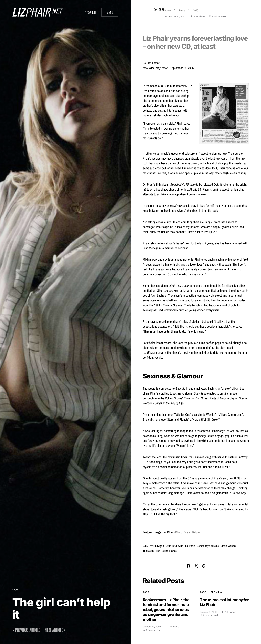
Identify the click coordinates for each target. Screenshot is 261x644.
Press (160, 10)
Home (146, 10)
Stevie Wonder (228, 546)
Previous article (28, 630)
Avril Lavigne (157, 546)
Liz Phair (190, 546)
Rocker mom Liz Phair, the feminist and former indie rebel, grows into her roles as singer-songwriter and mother (166, 610)
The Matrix (148, 551)
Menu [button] (110, 12)
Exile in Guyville (174, 546)
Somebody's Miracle (208, 546)
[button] (89, 12)
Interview (215, 592)
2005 (15, 590)
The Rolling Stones (166, 551)
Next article (54, 630)
